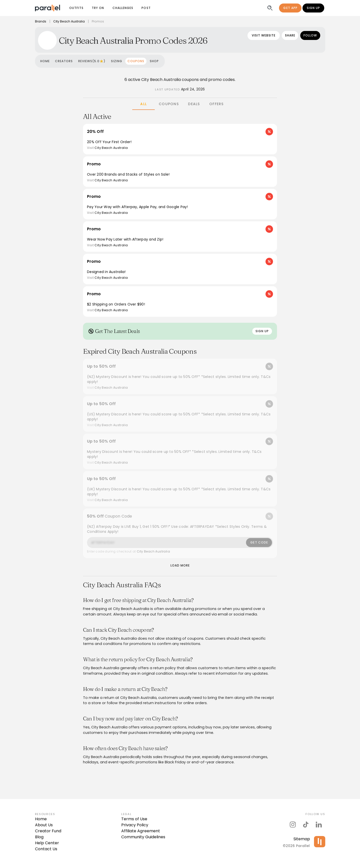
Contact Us (46, 849)
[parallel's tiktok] (306, 825)
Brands (41, 21)
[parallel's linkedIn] (319, 825)
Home (41, 819)
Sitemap (302, 839)
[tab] (143, 104)
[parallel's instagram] (293, 825)
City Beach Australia (71, 21)
